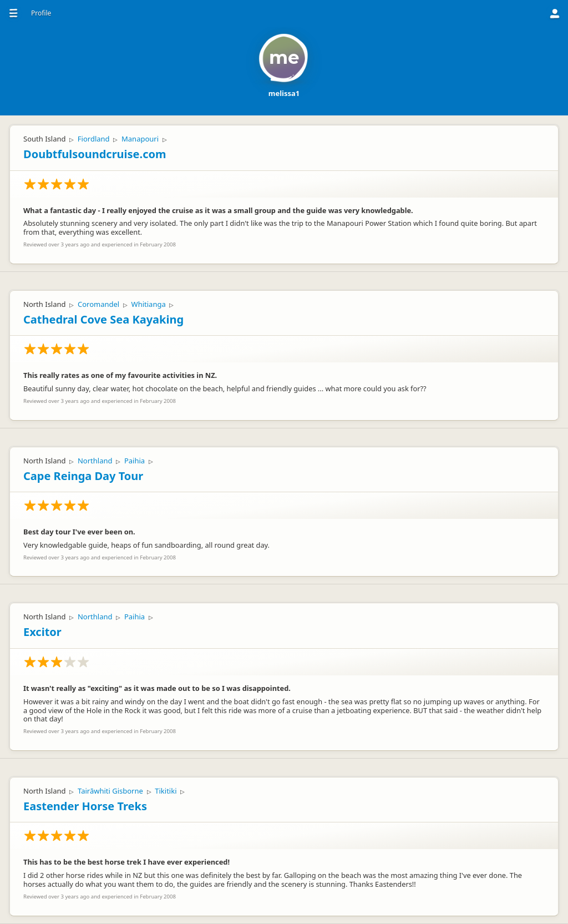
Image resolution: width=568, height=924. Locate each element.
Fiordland (94, 139)
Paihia (135, 461)
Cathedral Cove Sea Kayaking (103, 319)
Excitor (42, 632)
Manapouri (140, 139)
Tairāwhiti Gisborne (110, 791)
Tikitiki (166, 791)
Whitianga (149, 304)
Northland (95, 461)
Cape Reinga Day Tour (83, 476)
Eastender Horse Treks (85, 806)
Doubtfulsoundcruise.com (95, 154)
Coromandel (98, 304)
